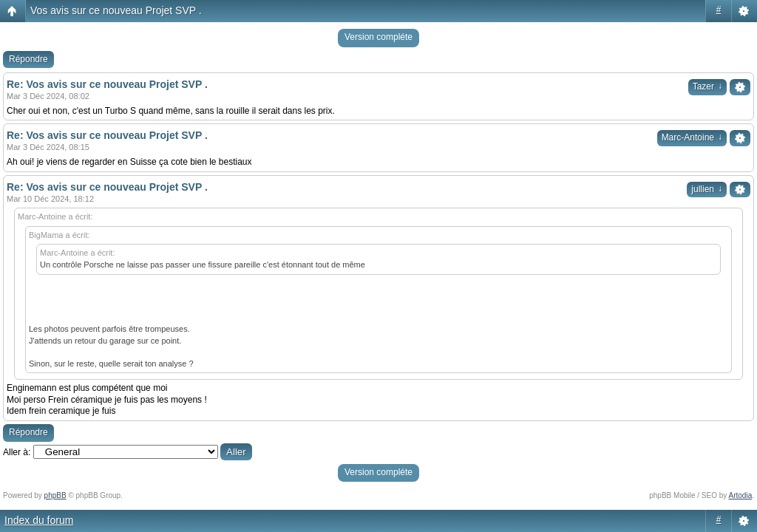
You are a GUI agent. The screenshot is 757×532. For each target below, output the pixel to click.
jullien (707, 189)
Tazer (707, 86)
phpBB (55, 495)
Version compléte (378, 37)
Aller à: (17, 452)
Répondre (28, 59)
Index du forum (39, 520)
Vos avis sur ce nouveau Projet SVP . (116, 10)
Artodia (741, 495)
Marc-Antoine (692, 137)
